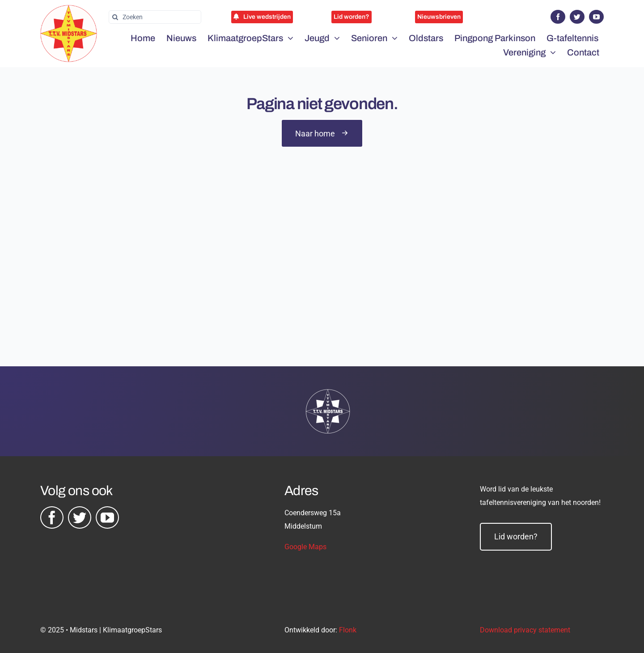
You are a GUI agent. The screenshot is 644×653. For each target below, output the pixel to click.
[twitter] (577, 17)
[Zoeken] (155, 17)
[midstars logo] (69, 9)
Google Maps (305, 547)
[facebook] (558, 17)
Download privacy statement (525, 630)
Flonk (348, 630)
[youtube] (596, 17)
